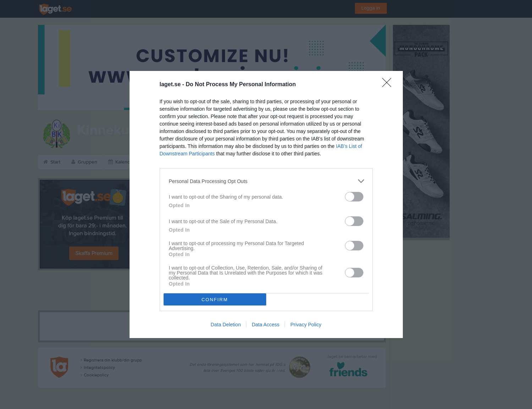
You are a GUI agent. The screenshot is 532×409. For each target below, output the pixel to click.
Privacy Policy (306, 325)
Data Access (265, 325)
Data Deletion (226, 325)
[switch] (354, 197)
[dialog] (266, 204)
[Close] (389, 85)
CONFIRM (215, 300)
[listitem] (266, 181)
